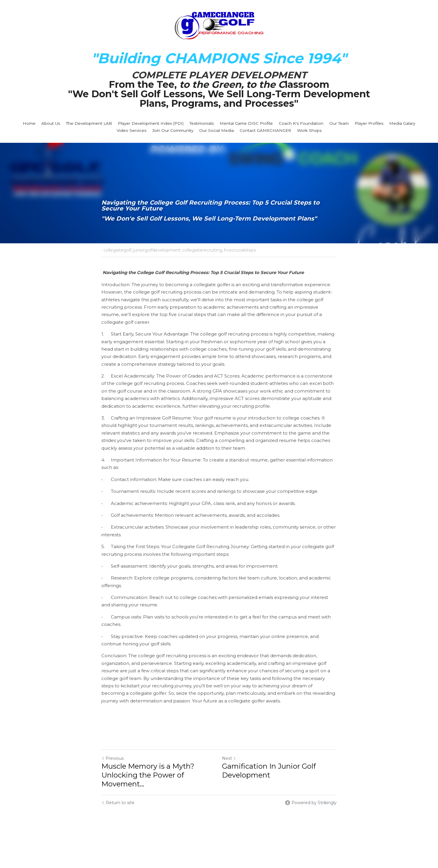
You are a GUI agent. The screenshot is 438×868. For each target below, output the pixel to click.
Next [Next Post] (229, 758)
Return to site (118, 803)
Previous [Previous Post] (112, 758)
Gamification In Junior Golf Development (269, 771)
